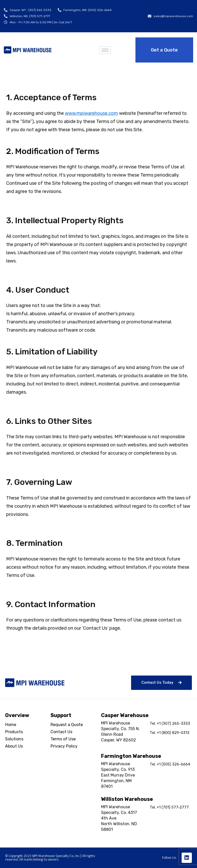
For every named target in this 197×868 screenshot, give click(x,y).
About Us (14, 746)
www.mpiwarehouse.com (91, 113)
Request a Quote (67, 725)
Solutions (14, 739)
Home (11, 725)
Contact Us (61, 732)
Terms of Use (63, 739)
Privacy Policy (64, 746)
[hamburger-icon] (105, 50)
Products (14, 732)
